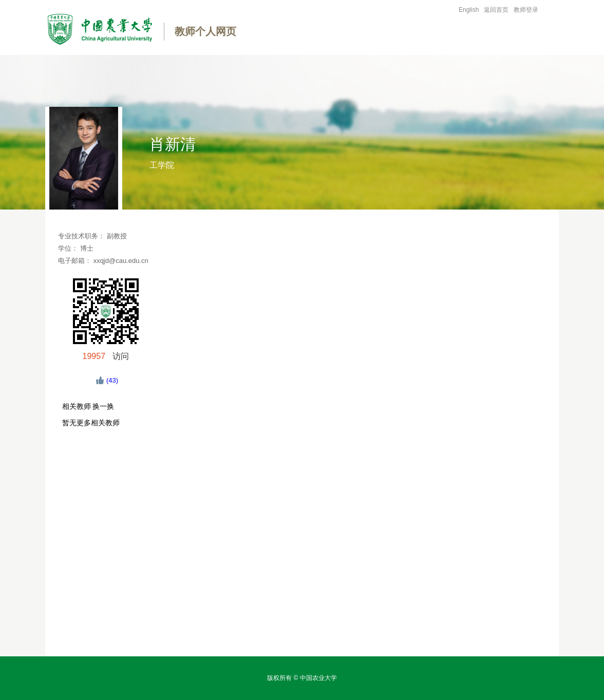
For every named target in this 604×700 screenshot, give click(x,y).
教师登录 (526, 10)
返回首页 (496, 10)
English (469, 10)
